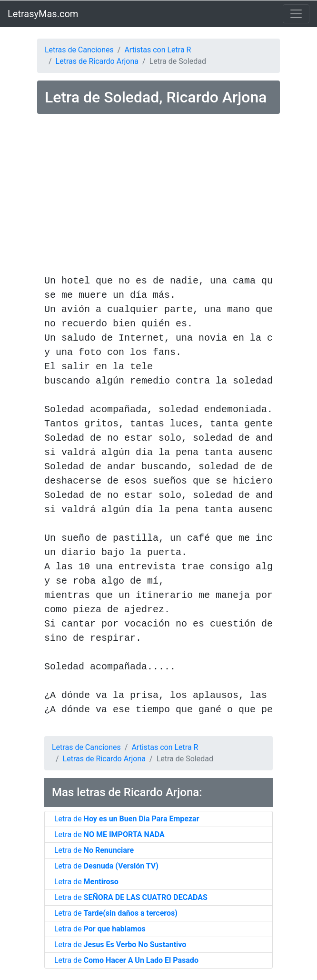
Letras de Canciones (79, 50)
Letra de (127, 819)
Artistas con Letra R (158, 50)
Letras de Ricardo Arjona (97, 61)
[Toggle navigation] (296, 14)
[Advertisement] (158, 196)
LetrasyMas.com (43, 14)
